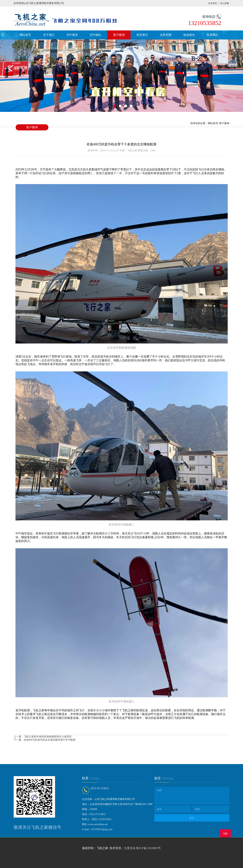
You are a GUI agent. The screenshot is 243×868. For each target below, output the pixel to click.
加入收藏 (224, 3)
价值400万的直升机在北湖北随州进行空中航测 (50, 740)
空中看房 (72, 35)
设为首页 (213, 3)
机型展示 (142, 35)
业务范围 (166, 35)
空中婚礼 (96, 35)
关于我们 (49, 35)
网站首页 (25, 35)
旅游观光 (189, 35)
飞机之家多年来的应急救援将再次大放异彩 (48, 737)
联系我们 (212, 35)
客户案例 (119, 35)
